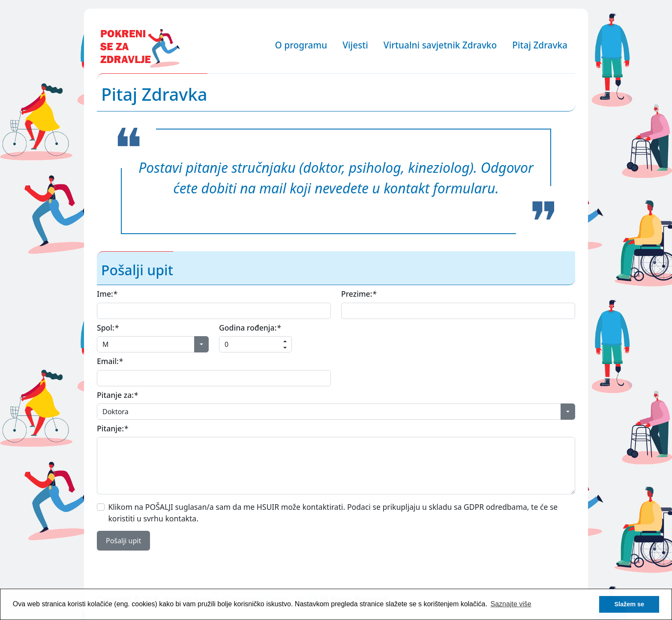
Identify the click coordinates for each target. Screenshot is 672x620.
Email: (110, 361)
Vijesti (355, 45)
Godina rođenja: (250, 328)
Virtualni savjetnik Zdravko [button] (440, 45)
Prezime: (359, 294)
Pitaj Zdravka (540, 45)
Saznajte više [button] (511, 604)
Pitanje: (112, 428)
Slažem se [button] (629, 604)
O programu (301, 45)
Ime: (107, 294)
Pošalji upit (123, 541)
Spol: (108, 328)
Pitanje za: (117, 395)
